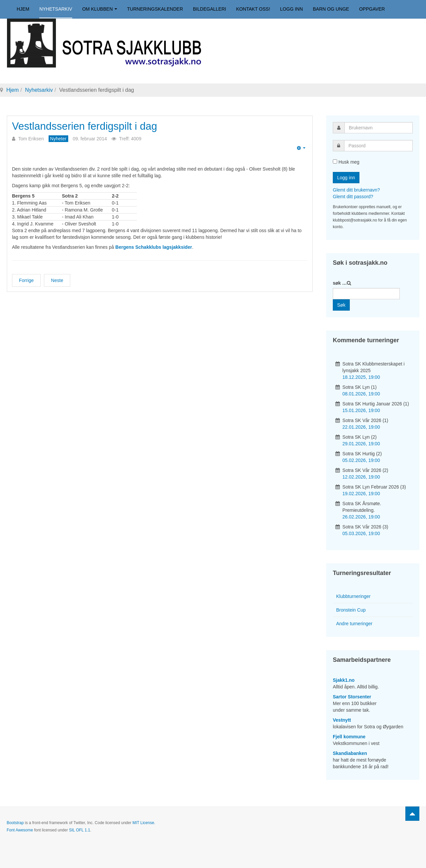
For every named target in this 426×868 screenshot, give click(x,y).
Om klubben (100, 9)
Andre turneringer (354, 624)
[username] (379, 128)
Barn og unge (331, 9)
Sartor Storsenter (352, 697)
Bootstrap (15, 823)
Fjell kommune (349, 737)
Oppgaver (372, 9)
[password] (378, 146)
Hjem (23, 9)
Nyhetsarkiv (56, 9)
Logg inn (292, 9)
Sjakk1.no (344, 680)
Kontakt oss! (253, 9)
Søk (341, 305)
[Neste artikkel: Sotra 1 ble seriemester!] (57, 280)
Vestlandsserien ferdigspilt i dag (85, 126)
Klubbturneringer (353, 596)
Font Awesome (20, 830)
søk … (340, 283)
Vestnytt (342, 720)
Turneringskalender (155, 9)
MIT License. (144, 823)
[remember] (335, 161)
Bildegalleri (210, 9)
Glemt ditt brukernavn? (356, 190)
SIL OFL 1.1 (80, 830)
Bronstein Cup (351, 610)
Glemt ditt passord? (353, 197)
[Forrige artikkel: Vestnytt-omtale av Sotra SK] (26, 280)
